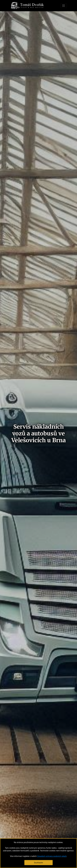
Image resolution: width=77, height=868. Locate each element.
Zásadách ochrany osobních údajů (52, 856)
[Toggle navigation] (64, 6)
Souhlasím (38, 863)
